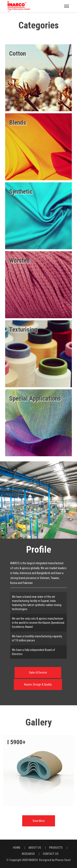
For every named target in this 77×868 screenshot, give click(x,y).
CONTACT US (51, 854)
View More (39, 821)
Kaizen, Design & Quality (38, 684)
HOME (17, 848)
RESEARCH (28, 854)
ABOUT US (35, 848)
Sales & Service (38, 673)
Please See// (63, 860)
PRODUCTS (56, 848)
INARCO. (33, 860)
